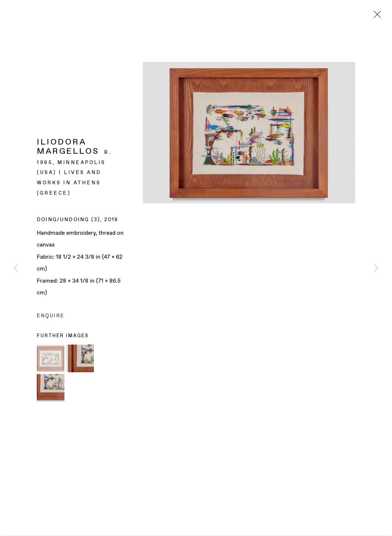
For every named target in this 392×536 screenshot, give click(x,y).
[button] (51, 359)
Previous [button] (16, 268)
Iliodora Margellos (68, 148)
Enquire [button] (51, 317)
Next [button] (376, 268)
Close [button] (375, 17)
